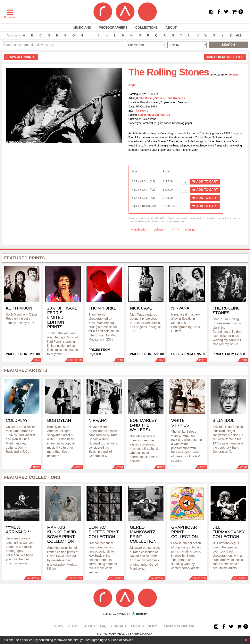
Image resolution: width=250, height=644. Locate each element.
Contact (119, 626)
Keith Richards (175, 98)
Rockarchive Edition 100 (154, 115)
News (58, 626)
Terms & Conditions (179, 626)
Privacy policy (144, 626)
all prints (21, 57)
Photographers (113, 28)
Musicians (82, 28)
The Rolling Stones (152, 98)
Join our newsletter (225, 57)
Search (228, 45)
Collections (147, 28)
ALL (239, 35)
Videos (73, 626)
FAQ (103, 626)
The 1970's (141, 111)
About (171, 28)
